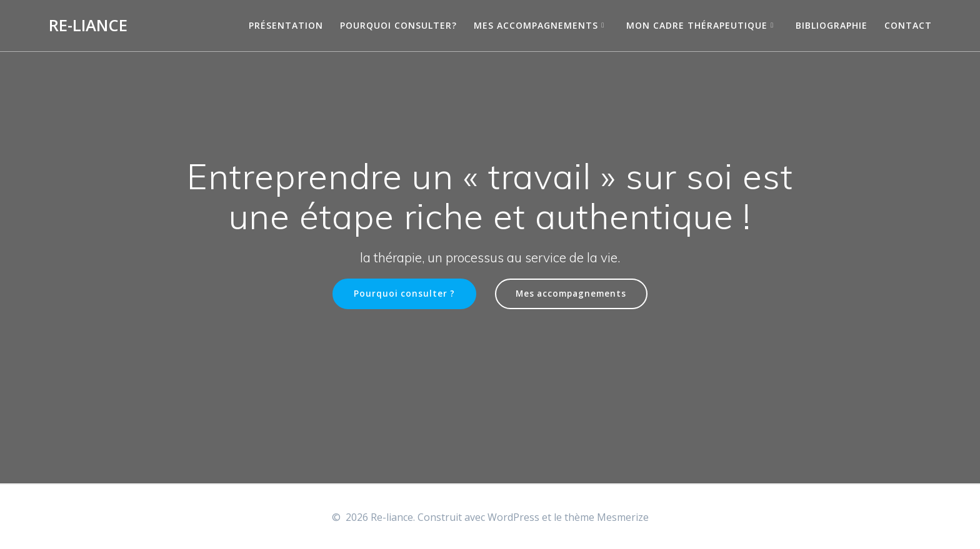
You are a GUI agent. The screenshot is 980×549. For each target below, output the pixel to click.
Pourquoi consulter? (398, 25)
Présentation (286, 25)
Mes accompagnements (536, 25)
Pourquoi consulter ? (404, 294)
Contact (908, 25)
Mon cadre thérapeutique (697, 25)
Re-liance (88, 26)
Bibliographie (832, 25)
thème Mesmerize (607, 517)
